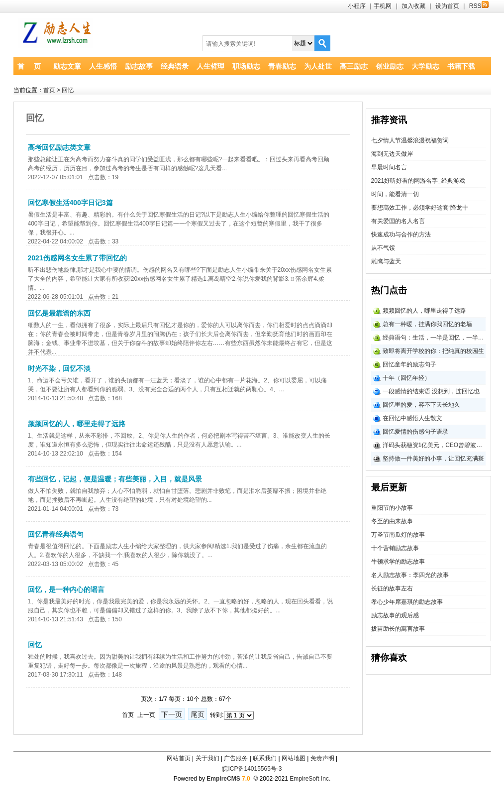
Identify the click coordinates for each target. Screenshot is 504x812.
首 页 (29, 66)
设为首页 (447, 6)
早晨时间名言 (389, 167)
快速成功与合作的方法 (401, 234)
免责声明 (322, 758)
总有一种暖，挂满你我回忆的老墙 (427, 324)
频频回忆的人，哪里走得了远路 (77, 424)
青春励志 (282, 66)
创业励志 (390, 66)
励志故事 (139, 66)
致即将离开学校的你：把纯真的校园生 (433, 351)
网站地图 (294, 758)
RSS (479, 6)
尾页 (198, 714)
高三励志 (354, 66)
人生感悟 (103, 66)
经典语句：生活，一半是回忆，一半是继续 (434, 338)
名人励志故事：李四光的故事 (410, 575)
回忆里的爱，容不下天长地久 (421, 405)
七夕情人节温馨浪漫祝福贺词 (410, 140)
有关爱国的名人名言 (398, 221)
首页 (49, 90)
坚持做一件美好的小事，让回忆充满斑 (433, 459)
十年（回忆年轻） (406, 378)
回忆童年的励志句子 (409, 364)
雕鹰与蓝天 (386, 261)
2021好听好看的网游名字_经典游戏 (418, 181)
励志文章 (67, 66)
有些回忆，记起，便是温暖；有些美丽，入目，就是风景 (115, 479)
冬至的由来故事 (392, 521)
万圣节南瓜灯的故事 (398, 535)
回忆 (68, 90)
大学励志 (425, 66)
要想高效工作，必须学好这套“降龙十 (420, 208)
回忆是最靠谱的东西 (59, 313)
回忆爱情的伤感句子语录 (415, 432)
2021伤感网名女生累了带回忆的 (77, 258)
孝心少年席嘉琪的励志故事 (407, 602)
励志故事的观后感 (395, 615)
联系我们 (265, 758)
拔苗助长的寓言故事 (398, 629)
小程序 (357, 6)
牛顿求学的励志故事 (398, 562)
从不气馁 (383, 248)
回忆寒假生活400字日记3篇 (70, 203)
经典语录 (175, 66)
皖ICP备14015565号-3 (252, 769)
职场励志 (246, 66)
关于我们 (207, 758)
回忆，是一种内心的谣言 (66, 589)
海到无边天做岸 (392, 154)
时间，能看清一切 (395, 194)
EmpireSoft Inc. (310, 779)
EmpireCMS (223, 779)
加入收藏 (413, 6)
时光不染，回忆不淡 (59, 368)
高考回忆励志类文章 (59, 147)
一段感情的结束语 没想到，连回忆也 (431, 391)
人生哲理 (210, 66)
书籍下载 (461, 66)
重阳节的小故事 (392, 508)
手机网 (383, 6)
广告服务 (236, 758)
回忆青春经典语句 (56, 534)
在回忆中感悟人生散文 (412, 418)
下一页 (172, 714)
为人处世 (318, 66)
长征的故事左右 (392, 588)
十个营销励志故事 (395, 548)
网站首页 (179, 758)
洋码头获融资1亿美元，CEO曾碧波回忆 (434, 445)
